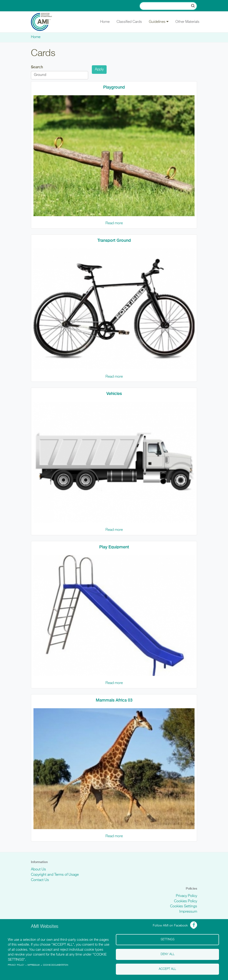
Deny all (168, 954)
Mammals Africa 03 (114, 700)
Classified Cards (129, 22)
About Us (38, 869)
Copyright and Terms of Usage (55, 875)
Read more (114, 223)
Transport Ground (114, 240)
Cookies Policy (186, 901)
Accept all (167, 969)
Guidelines (159, 22)
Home (105, 22)
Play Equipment (114, 547)
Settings (168, 940)
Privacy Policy (186, 896)
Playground (114, 87)
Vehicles (114, 393)
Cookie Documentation (55, 965)
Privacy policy (16, 965)
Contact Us (40, 880)
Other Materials (187, 22)
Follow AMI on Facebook (170, 926)
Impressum (188, 912)
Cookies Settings (184, 906)
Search (37, 67)
